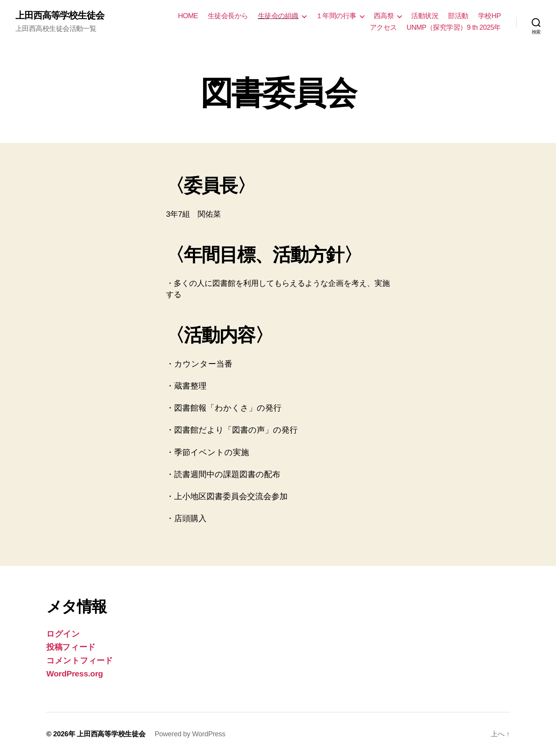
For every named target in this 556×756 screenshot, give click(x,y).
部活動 (458, 16)
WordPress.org (75, 674)
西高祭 (384, 16)
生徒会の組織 (278, 16)
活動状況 (425, 16)
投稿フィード (71, 647)
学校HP (489, 16)
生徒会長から (228, 16)
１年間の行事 (336, 16)
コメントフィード (80, 660)
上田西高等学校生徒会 (60, 15)
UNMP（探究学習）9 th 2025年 (454, 27)
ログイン (63, 634)
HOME (188, 16)
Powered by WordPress (190, 734)
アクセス (383, 27)
